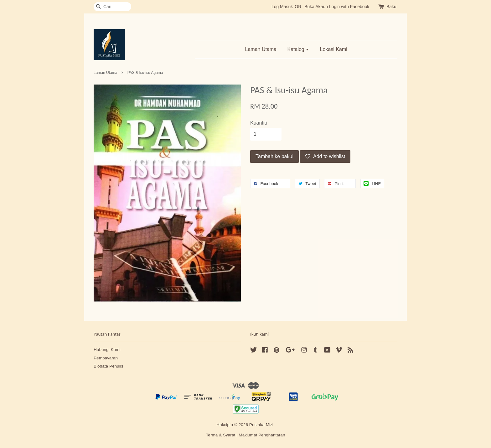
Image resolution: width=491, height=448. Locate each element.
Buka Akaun (316, 7)
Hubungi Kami (107, 350)
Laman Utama (261, 49)
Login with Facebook (349, 7)
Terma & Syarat (221, 435)
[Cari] (112, 7)
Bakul (392, 7)
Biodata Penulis (108, 366)
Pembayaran (106, 358)
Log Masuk (282, 7)
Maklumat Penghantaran (262, 435)
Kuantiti (258, 123)
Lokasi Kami (334, 49)
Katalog (298, 49)
